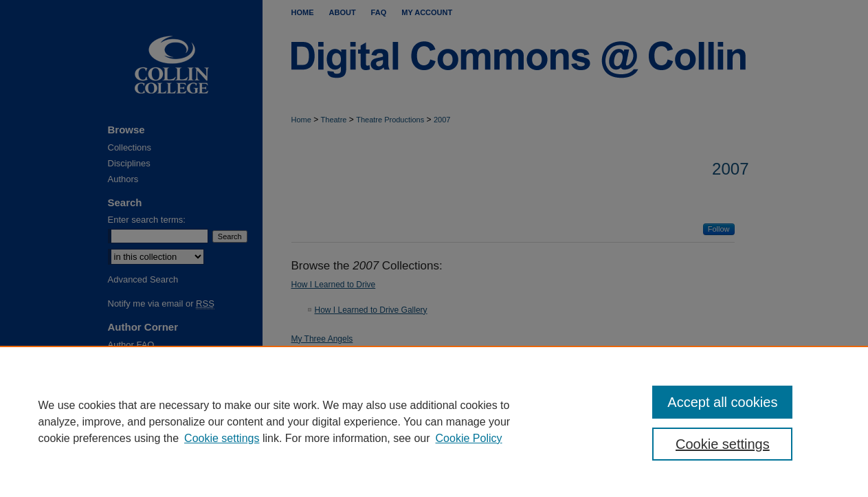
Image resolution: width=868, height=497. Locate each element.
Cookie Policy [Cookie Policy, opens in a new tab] (469, 438)
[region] (434, 421)
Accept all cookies (722, 402)
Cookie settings (222, 438)
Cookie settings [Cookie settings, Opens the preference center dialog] (723, 444)
